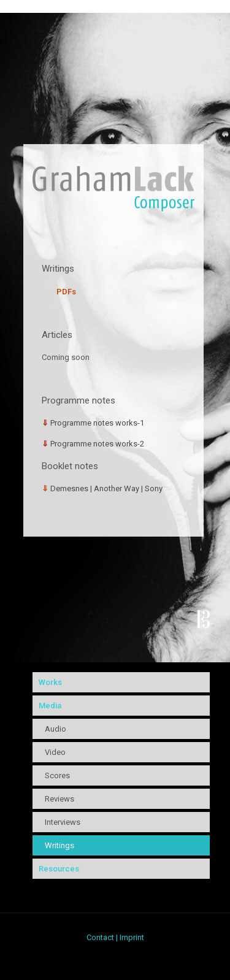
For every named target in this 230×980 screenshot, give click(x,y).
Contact (100, 937)
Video (55, 752)
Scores (57, 775)
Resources (59, 869)
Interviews (63, 822)
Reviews (59, 799)
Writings (59, 845)
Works (50, 682)
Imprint (132, 937)
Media (50, 706)
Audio (56, 729)
